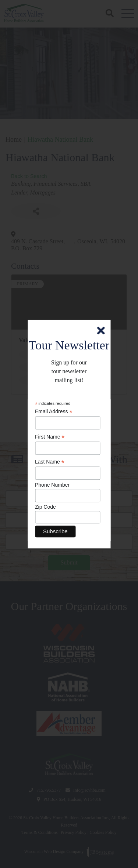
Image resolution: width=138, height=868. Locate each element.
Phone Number (52, 485)
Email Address (54, 412)
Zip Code (45, 507)
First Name (50, 437)
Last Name (50, 462)
